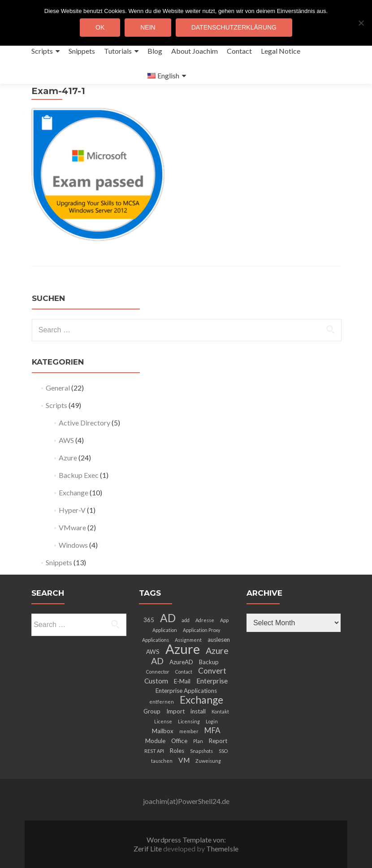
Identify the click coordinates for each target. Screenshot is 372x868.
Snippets (82, 51)
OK (100, 27)
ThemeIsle (222, 849)
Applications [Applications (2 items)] (156, 640)
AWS (66, 440)
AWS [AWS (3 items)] (153, 652)
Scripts (42, 51)
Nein (148, 27)
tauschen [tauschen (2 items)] (162, 761)
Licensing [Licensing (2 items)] (189, 721)
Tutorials (118, 51)
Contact (239, 51)
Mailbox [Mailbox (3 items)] (163, 731)
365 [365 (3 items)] (149, 620)
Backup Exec (79, 475)
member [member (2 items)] (189, 731)
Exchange (74, 492)
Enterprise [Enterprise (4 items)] (212, 681)
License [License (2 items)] (163, 721)
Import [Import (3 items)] (175, 711)
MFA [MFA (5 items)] (212, 730)
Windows (73, 545)
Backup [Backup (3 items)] (209, 662)
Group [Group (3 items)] (152, 711)
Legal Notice (281, 51)
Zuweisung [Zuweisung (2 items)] (208, 761)
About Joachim (195, 51)
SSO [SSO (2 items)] (223, 751)
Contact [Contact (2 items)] (184, 672)
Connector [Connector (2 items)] (158, 672)
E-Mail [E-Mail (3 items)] (182, 681)
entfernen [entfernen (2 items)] (162, 702)
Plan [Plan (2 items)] (198, 741)
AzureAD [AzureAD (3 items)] (181, 662)
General (58, 388)
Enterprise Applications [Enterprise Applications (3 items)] (186, 691)
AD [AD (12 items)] (168, 618)
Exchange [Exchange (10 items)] (201, 700)
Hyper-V (72, 510)
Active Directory (84, 423)
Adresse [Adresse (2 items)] (205, 620)
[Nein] (361, 23)
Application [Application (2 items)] (165, 630)
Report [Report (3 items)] (218, 741)
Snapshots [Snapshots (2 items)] (201, 751)
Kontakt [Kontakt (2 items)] (220, 711)
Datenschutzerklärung (234, 27)
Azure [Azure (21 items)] (183, 649)
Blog (155, 51)
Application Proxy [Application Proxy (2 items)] (201, 630)
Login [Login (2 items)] (212, 721)
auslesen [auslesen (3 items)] (219, 640)
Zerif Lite (148, 849)
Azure (68, 458)
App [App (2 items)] (224, 620)
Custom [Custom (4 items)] (156, 681)
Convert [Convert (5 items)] (212, 671)
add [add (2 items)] (186, 620)
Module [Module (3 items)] (155, 741)
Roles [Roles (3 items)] (177, 751)
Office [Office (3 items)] (179, 741)
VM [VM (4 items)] (184, 760)
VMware (72, 527)
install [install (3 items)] (198, 711)
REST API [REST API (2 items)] (154, 751)
